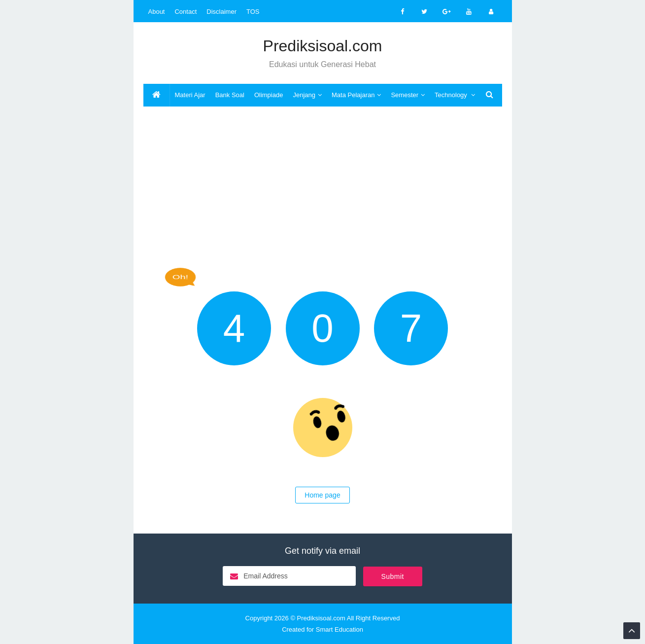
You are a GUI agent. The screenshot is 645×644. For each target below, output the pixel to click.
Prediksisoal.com (321, 618)
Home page (322, 495)
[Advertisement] (323, 186)
